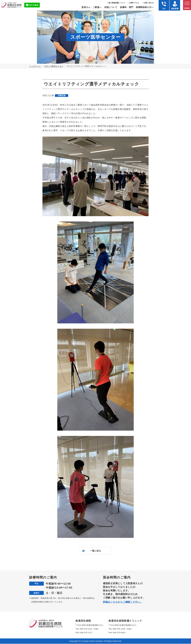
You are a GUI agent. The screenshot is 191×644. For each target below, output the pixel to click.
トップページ (35, 66)
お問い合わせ (149, 3)
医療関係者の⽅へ (145, 7)
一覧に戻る (95, 551)
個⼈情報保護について (117, 3)
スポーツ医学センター (54, 66)
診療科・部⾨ (127, 7)
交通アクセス (134, 3)
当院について (111, 7)
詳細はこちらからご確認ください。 (123, 602)
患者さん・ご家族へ (92, 7)
